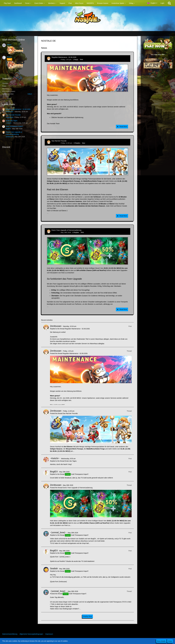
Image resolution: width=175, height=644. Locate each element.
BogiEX (8, 129)
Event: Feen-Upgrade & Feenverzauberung (66, 230)
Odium (9, 45)
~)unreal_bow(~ (58, 532)
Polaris (9, 57)
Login (162, 3)
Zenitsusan (10, 112)
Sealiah (54, 568)
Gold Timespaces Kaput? (14, 126)
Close (170, 641)
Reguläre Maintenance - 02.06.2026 (18, 109)
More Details (161, 641)
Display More (88, 616)
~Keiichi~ (9, 123)
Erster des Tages (12, 121)
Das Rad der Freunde (13, 115)
